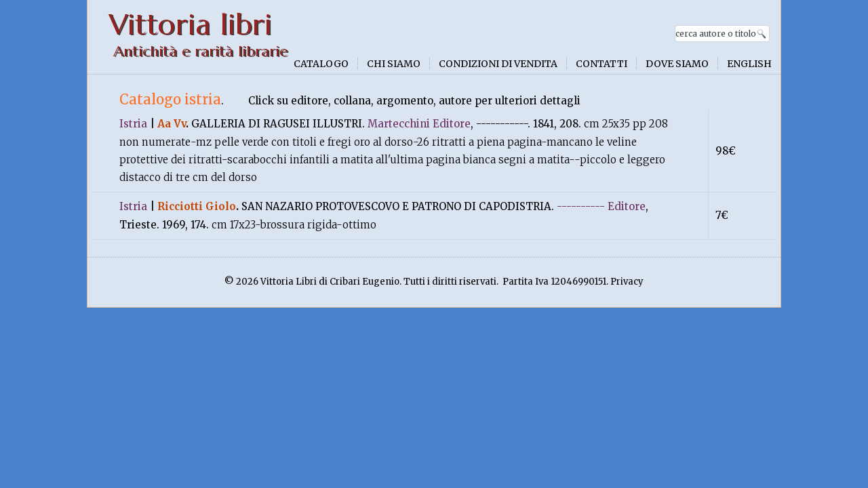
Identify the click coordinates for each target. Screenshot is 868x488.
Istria (133, 124)
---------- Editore (601, 206)
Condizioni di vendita (498, 64)
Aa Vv (172, 124)
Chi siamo (394, 64)
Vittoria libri (190, 25)
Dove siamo (677, 64)
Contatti (601, 64)
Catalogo (321, 64)
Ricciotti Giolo (197, 206)
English (749, 64)
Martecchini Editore (419, 124)
